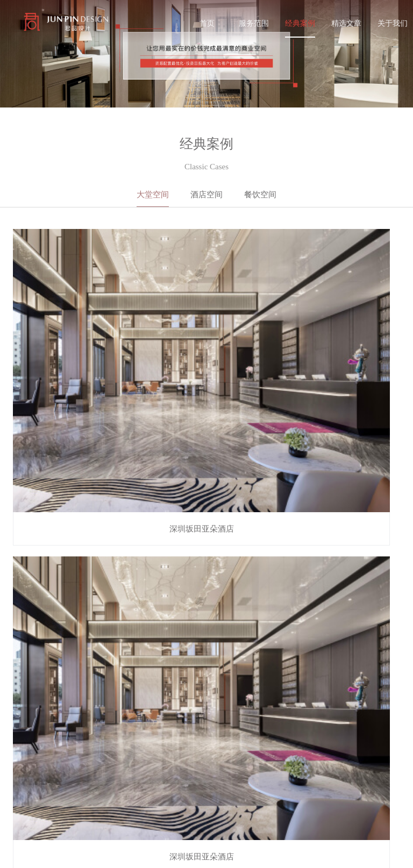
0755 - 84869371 (287, 789)
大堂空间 (153, 194)
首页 (207, 23)
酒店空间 (206, 194)
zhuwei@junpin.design (297, 809)
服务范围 (254, 23)
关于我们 (393, 23)
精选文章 (346, 23)
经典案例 (300, 23)
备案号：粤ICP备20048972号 (55, 852)
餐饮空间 (260, 194)
